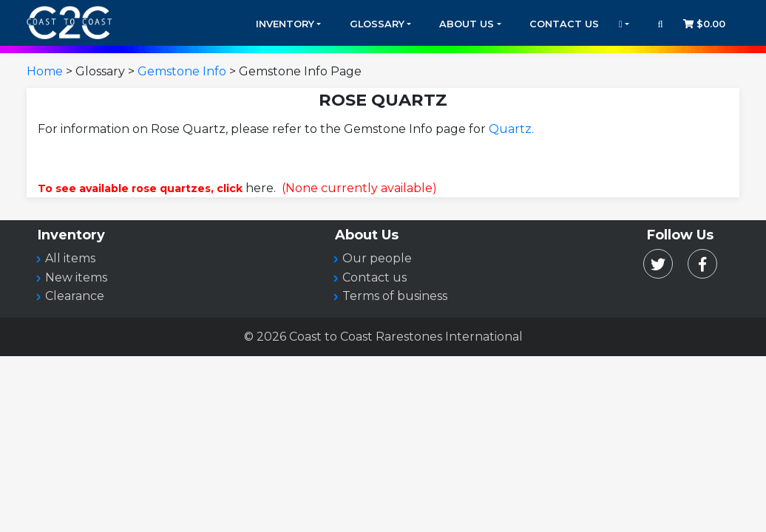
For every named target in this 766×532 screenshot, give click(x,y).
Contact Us (564, 24)
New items (76, 277)
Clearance (75, 296)
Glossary (377, 24)
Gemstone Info (182, 71)
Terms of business (395, 296)
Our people (377, 258)
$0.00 (704, 24)
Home (45, 71)
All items (70, 258)
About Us (467, 24)
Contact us (374, 277)
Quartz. (511, 129)
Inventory (285, 24)
